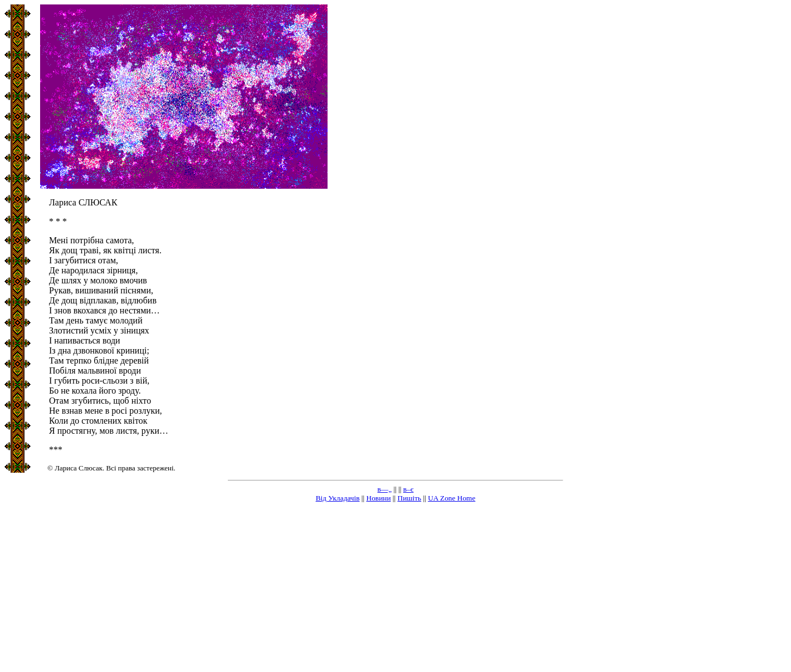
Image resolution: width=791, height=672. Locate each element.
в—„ (385, 489)
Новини (379, 498)
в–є (409, 489)
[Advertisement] (395, 590)
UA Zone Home (451, 498)
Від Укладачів (338, 498)
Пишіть (410, 498)
